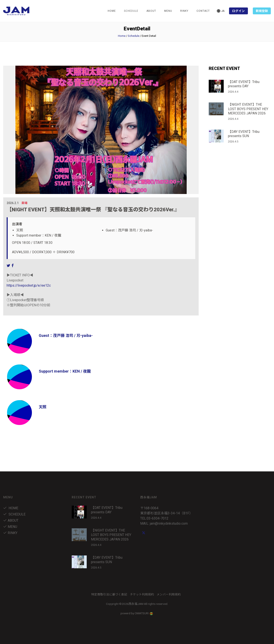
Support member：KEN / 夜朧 (65, 371)
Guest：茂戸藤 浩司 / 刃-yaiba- (66, 335)
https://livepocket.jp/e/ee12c (29, 285)
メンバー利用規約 (169, 594)
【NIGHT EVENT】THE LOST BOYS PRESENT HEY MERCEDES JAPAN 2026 (248, 109)
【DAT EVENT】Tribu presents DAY (244, 84)
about (151, 11)
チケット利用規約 (142, 594)
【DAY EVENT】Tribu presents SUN (244, 134)
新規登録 (262, 11)
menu (168, 11)
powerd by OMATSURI (137, 613)
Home (112, 11)
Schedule (134, 36)
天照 (43, 407)
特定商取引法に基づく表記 (109, 594)
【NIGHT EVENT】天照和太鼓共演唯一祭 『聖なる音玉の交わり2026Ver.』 (93, 210)
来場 (24, 203)
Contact (203, 11)
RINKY (184, 11)
